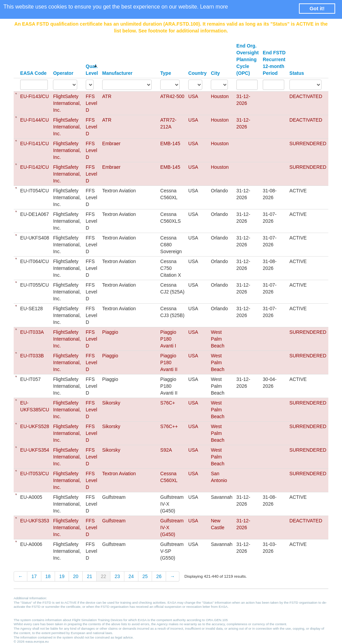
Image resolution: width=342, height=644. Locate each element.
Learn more (214, 7)
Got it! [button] (317, 8)
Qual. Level (92, 70)
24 (131, 576)
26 (159, 576)
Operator (63, 73)
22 (104, 576)
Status (297, 73)
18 (48, 576)
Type (166, 73)
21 (90, 576)
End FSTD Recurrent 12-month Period (274, 63)
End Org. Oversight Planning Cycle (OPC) (248, 59)
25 (145, 576)
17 (34, 576)
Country (197, 73)
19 (62, 576)
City (215, 73)
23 (117, 576)
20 (76, 576)
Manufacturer (117, 73)
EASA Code (33, 73)
